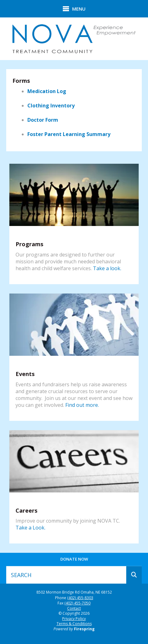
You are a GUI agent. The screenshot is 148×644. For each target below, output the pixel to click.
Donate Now (74, 559)
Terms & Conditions (74, 624)
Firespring (84, 629)
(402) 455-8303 (80, 598)
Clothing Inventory (51, 106)
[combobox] (66, 575)
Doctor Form (43, 120)
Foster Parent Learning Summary (69, 134)
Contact (74, 609)
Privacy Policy (74, 619)
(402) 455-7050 (77, 603)
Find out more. (82, 405)
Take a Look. (30, 528)
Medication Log (47, 91)
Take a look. (107, 268)
